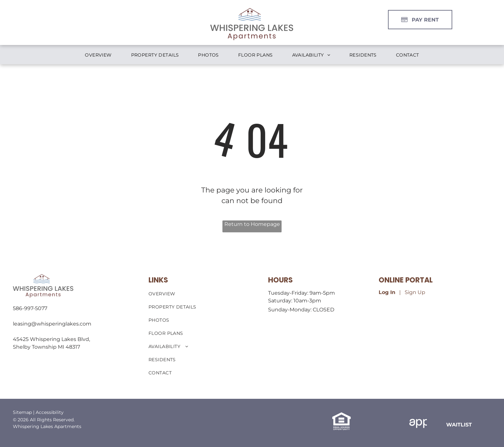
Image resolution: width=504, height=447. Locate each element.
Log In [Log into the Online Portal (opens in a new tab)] (387, 292)
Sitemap (22, 412)
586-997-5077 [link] (30, 308)
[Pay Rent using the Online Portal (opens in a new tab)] (420, 20)
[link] (459, 425)
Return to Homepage (252, 224)
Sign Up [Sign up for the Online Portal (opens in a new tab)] (415, 292)
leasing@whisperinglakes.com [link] (52, 324)
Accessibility (50, 412)
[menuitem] (98, 55)
